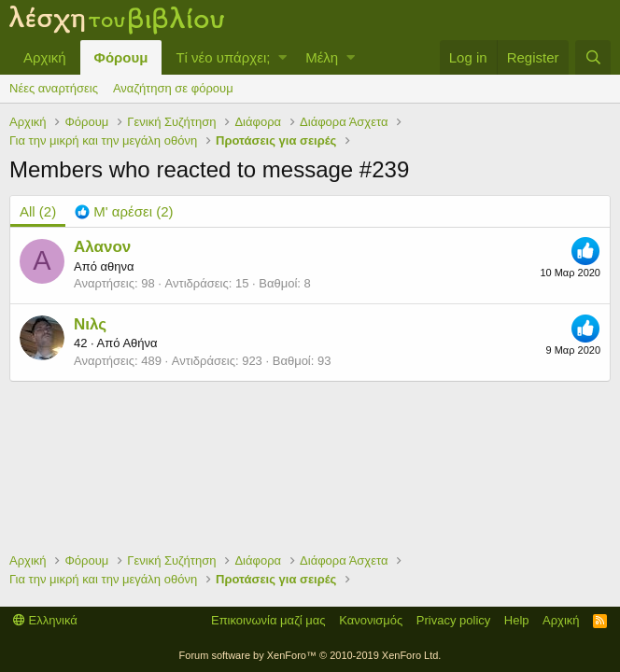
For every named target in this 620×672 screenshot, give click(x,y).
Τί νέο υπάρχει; (223, 57)
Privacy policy (453, 620)
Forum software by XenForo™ (310, 655)
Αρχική (45, 57)
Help (517, 620)
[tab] (124, 211)
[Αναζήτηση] (593, 57)
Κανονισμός (371, 620)
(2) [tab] (38, 211)
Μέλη (322, 57)
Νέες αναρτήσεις (54, 88)
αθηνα (117, 266)
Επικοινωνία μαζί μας (268, 620)
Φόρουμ (121, 57)
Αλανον (102, 247)
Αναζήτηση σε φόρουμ (173, 88)
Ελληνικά (45, 620)
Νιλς (90, 324)
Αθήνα (140, 343)
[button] (282, 57)
